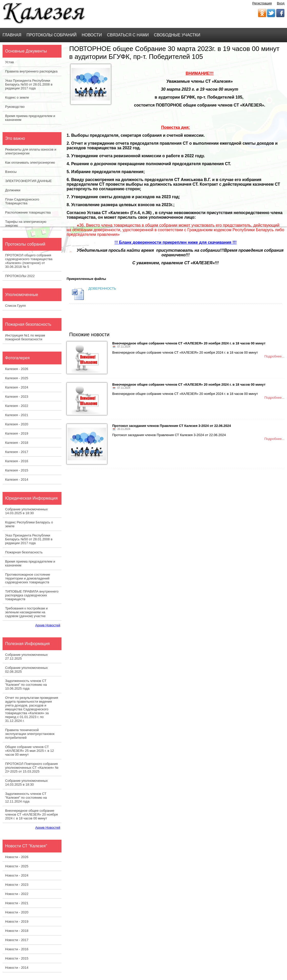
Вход (281, 3)
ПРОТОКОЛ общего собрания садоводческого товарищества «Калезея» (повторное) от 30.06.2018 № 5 (29, 261)
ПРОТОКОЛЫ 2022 (20, 276)
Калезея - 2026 (17, 369)
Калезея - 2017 (17, 452)
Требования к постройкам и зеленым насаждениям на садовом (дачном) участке (26, 612)
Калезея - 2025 (17, 378)
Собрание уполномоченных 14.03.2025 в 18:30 (26, 511)
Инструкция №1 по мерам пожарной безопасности (25, 337)
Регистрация (262, 3)
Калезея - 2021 (17, 415)
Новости (92, 35)
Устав (9, 62)
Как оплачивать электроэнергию (30, 162)
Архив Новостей (48, 625)
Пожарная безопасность (24, 552)
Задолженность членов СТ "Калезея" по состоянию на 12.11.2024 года (26, 798)
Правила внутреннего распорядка (31, 71)
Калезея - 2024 (17, 387)
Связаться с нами (128, 35)
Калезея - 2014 (17, 480)
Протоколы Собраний (51, 35)
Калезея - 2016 (17, 461)
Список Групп (16, 306)
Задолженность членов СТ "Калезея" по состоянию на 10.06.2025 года (26, 685)
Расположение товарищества (28, 212)
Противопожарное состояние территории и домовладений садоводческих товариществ (28, 578)
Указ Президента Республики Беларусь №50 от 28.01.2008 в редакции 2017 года (29, 84)
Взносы (11, 172)
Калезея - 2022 (17, 406)
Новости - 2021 (17, 903)
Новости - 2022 (17, 894)
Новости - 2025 (17, 866)
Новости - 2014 (17, 968)
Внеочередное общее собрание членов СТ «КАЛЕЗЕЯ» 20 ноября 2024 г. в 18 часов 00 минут (32, 814)
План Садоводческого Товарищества (22, 201)
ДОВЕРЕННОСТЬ (102, 288)
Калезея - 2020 (17, 424)
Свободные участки (177, 35)
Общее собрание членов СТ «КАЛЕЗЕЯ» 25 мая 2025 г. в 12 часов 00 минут (29, 751)
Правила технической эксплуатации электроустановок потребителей (30, 734)
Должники (13, 190)
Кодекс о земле (17, 97)
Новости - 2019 (17, 921)
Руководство (15, 107)
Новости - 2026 (17, 857)
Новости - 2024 (17, 875)
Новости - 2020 (17, 912)
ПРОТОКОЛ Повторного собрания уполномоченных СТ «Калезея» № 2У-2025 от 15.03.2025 (32, 768)
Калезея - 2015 (17, 470)
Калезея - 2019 (17, 433)
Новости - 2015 (17, 958)
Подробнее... (274, 356)
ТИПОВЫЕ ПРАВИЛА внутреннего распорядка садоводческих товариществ (32, 595)
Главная (12, 35)
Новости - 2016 (17, 949)
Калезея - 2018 (17, 443)
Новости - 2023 (17, 885)
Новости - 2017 (17, 940)
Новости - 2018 (17, 931)
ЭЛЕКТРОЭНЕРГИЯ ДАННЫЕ (28, 181)
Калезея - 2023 (17, 397)
